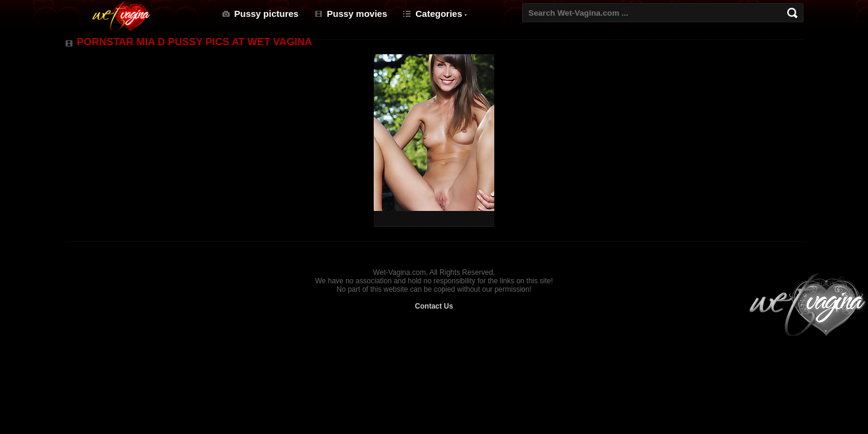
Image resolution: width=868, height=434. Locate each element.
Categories (439, 14)
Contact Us (434, 306)
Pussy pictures (267, 14)
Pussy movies (357, 14)
